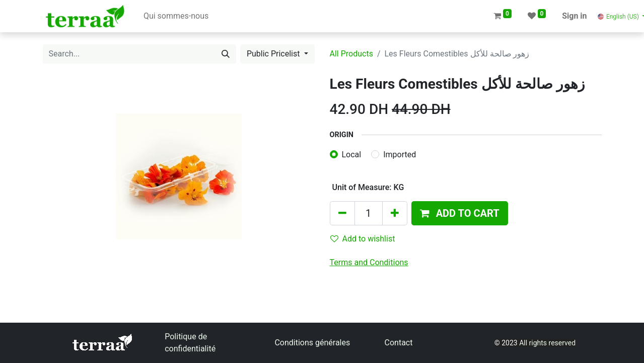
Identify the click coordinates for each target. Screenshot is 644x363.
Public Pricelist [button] (274, 54)
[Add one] (395, 213)
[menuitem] (176, 16)
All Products (351, 54)
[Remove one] (342, 213)
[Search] (226, 54)
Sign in (574, 16)
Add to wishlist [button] (363, 239)
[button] (460, 213)
